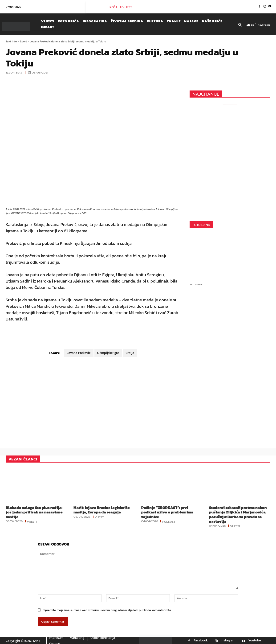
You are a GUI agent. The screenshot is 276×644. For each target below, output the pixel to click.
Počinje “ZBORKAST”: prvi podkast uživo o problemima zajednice (167, 512)
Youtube (255, 640)
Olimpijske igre (108, 353)
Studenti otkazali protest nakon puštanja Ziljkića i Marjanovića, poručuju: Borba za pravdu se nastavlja (238, 514)
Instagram (228, 640)
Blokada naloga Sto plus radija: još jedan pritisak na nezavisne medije (34, 512)
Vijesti (32, 521)
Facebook (201, 640)
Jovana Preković (79, 353)
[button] (240, 25)
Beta (19, 72)
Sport (24, 41)
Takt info (11, 41)
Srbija (130, 353)
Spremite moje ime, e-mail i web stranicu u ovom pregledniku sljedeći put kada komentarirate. (108, 610)
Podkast (169, 521)
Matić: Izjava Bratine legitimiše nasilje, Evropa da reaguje (102, 510)
